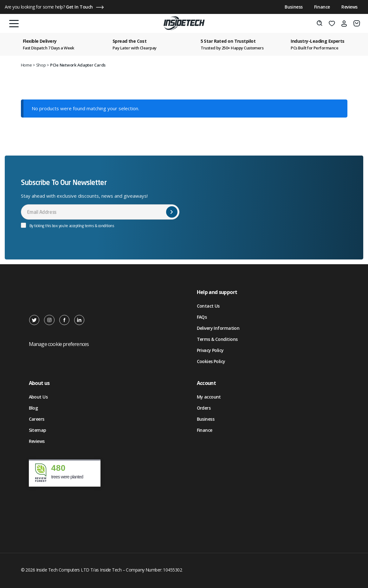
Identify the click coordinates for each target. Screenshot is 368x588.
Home (26, 65)
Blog (33, 408)
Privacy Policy (210, 350)
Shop (41, 65)
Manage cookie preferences (59, 344)
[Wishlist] (332, 23)
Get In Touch (79, 7)
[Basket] (357, 23)
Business (294, 7)
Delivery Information (218, 328)
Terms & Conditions (217, 339)
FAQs (202, 317)
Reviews (349, 7)
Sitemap (38, 430)
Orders (204, 408)
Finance (322, 7)
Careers (37, 419)
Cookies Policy (211, 361)
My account (209, 397)
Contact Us (208, 306)
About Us (38, 397)
